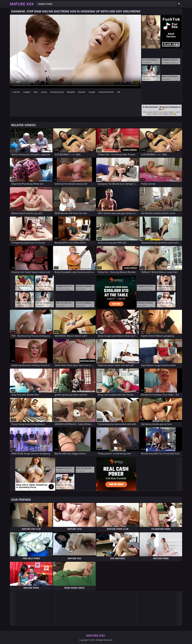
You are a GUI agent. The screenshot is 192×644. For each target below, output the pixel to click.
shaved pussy (57, 92)
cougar (92, 92)
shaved (82, 92)
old (119, 92)
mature (16, 92)
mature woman (106, 92)
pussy (44, 92)
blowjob (71, 92)
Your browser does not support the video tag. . (75, 52)
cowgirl (27, 92)
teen (36, 92)
